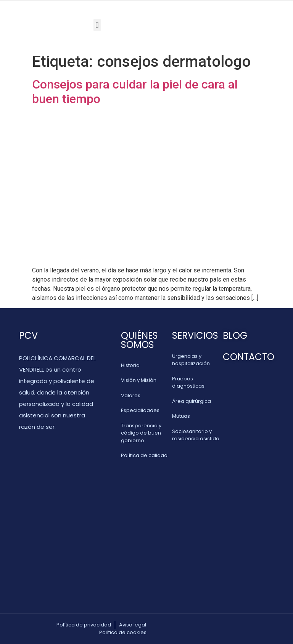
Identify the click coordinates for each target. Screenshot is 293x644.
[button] (97, 25)
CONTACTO (249, 357)
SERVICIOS (195, 336)
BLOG (235, 336)
